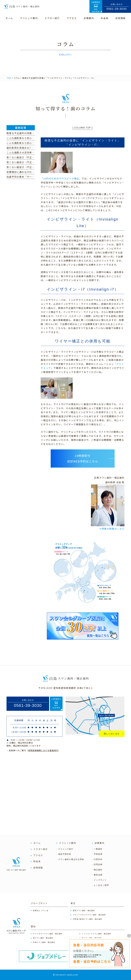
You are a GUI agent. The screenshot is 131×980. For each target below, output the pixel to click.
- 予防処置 (97, 854)
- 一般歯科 (97, 849)
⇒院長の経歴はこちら (112, 529)
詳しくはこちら (112, 734)
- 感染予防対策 (64, 854)
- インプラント (99, 880)
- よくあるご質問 (100, 885)
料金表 (37, 861)
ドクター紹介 (41, 849)
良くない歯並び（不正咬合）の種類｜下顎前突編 (34, 157)
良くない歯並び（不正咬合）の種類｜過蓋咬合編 (34, 162)
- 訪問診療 (97, 864)
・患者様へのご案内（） (33, 750)
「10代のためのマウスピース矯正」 (61, 178)
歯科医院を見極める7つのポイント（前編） (31, 148)
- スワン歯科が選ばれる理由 (70, 859)
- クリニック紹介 (65, 849)
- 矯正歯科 (97, 870)
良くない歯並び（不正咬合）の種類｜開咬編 (32, 167)
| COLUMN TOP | (83, 127)
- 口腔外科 (97, 859)
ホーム (37, 843)
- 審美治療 (97, 875)
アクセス (38, 855)
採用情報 (38, 868)
